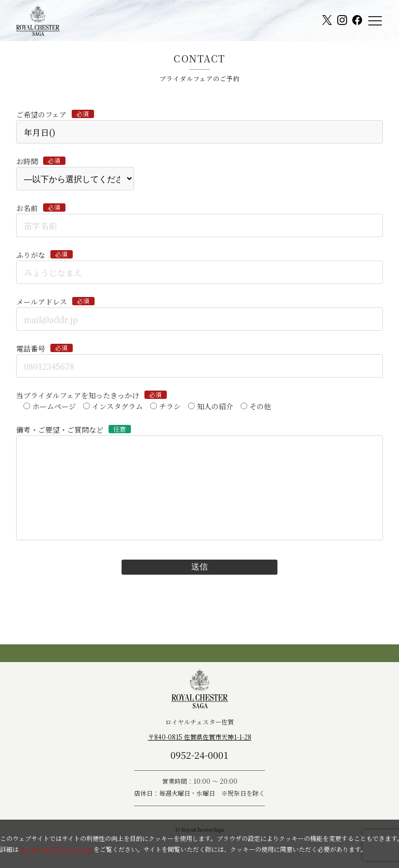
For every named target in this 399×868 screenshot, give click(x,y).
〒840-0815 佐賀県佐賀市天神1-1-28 (200, 737)
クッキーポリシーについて (56, 849)
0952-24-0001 (199, 755)
